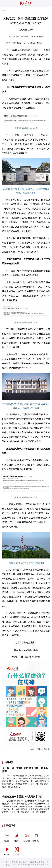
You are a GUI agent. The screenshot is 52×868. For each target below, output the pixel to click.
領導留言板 (36, 837)
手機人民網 (26, 837)
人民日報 (7, 837)
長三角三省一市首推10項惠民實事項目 (22, 797)
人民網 (3, 11)
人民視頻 (7, 850)
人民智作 (17, 850)
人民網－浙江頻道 (37, 36)
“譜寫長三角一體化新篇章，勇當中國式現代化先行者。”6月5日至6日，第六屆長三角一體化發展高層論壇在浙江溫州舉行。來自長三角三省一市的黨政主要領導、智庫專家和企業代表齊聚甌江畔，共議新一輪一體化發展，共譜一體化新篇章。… (26, 781)
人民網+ (17, 837)
